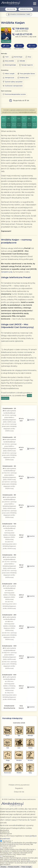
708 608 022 (22, 29)
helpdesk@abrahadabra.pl (27, 112)
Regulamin (19, 788)
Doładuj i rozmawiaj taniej (19, 14)
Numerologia (17, 57)
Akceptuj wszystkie (14, 867)
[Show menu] (35, 4)
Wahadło (21, 61)
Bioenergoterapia (9, 65)
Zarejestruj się (26, 9)
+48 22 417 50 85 (24, 34)
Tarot (6, 57)
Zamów (31, 420)
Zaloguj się (11, 9)
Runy (28, 57)
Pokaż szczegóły (26, 867)
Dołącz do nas (19, 792)
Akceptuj (3, 867)
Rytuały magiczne (26, 65)
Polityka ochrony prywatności (19, 785)
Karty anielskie (8, 61)
